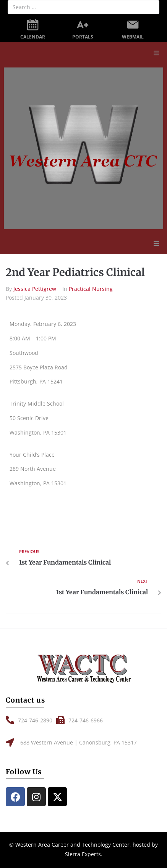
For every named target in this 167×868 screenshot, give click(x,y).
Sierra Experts (83, 854)
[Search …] (83, 7)
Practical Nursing (91, 289)
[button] (156, 53)
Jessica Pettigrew (35, 289)
